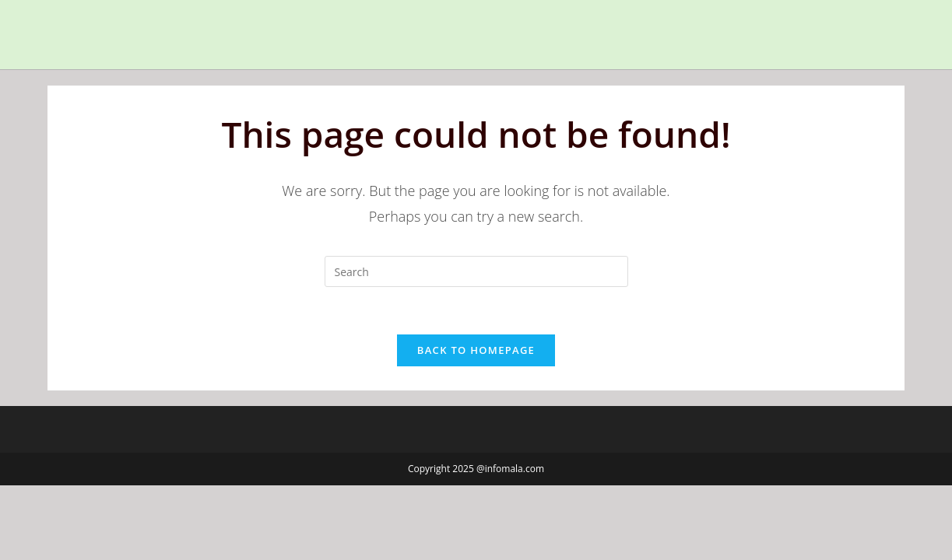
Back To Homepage (476, 350)
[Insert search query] (476, 271)
